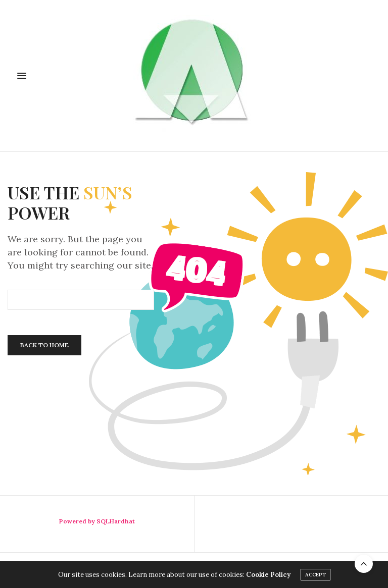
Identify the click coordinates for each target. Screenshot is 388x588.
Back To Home (44, 345)
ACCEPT (316, 575)
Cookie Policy (268, 575)
